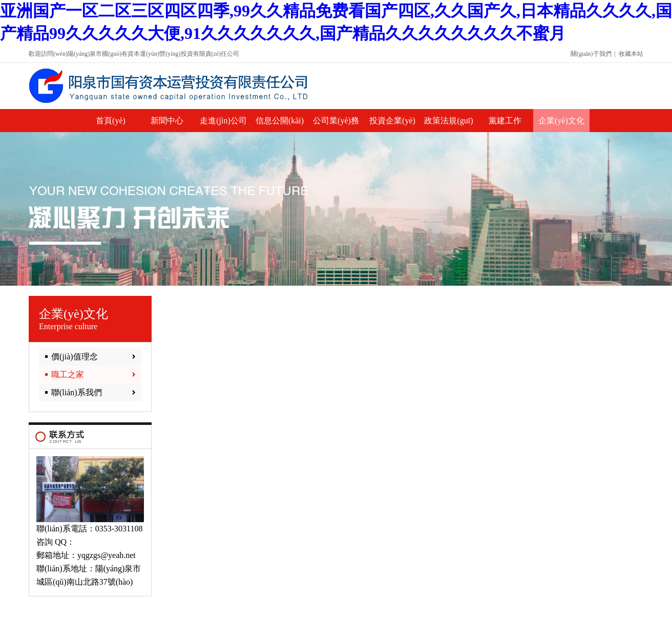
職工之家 (68, 374)
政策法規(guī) (448, 121)
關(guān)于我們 (591, 54)
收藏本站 (631, 54)
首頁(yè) (111, 121)
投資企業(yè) (392, 121)
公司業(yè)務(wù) (336, 124)
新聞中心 (167, 121)
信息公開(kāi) (280, 121)
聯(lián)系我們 (77, 392)
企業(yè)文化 (561, 121)
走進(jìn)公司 (223, 121)
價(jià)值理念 (75, 357)
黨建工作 (505, 121)
